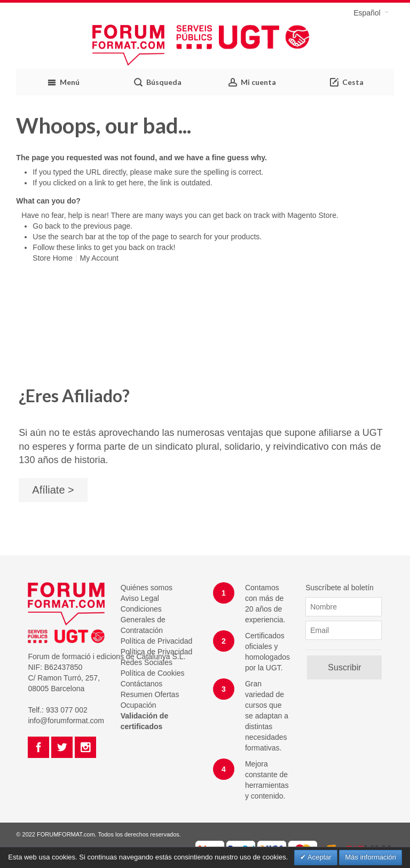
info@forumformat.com (66, 721)
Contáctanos (142, 684)
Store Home (53, 258)
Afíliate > (53, 490)
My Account (99, 258)
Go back (46, 226)
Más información (370, 857)
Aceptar (319, 857)
